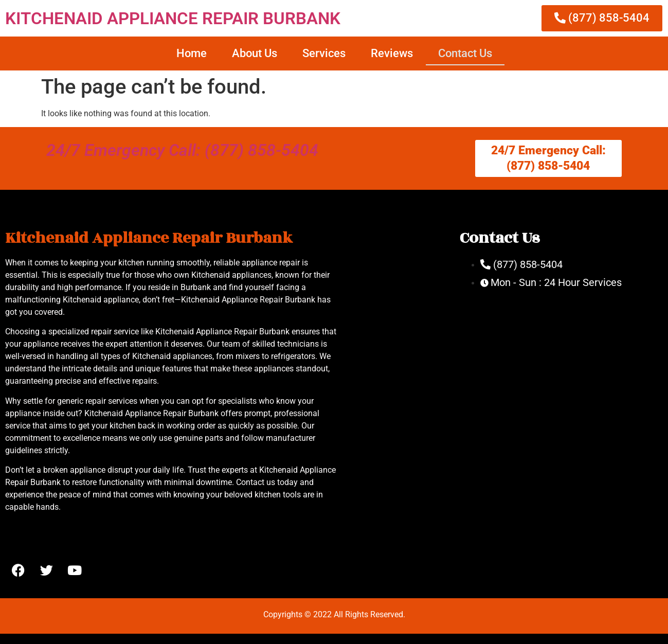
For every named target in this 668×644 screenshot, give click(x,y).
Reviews (392, 53)
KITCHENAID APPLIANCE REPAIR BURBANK (173, 18)
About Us (255, 53)
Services (324, 53)
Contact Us (465, 53)
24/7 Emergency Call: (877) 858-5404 (182, 150)
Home (192, 53)
